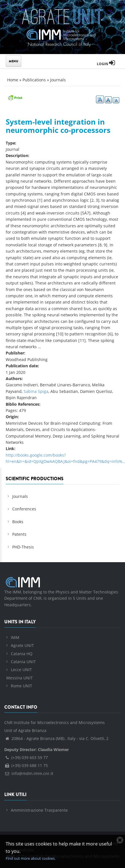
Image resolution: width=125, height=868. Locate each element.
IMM (15, 637)
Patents (19, 534)
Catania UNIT (23, 662)
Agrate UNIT (22, 645)
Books (18, 522)
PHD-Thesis (23, 547)
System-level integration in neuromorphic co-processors (58, 126)
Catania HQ (22, 654)
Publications (34, 80)
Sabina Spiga (36, 391)
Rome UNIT (21, 686)
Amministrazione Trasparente (39, 810)
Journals (58, 80)
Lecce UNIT (21, 670)
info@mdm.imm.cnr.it (29, 773)
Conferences (24, 509)
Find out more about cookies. (31, 858)
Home (13, 80)
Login (106, 64)
